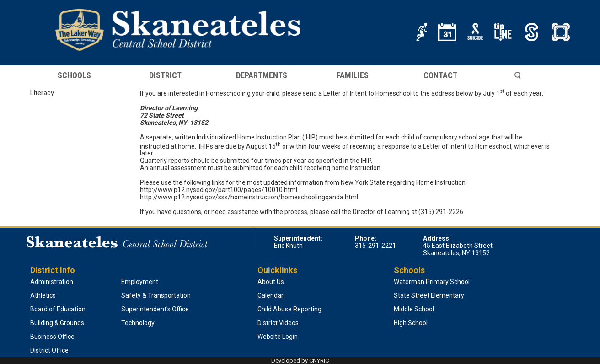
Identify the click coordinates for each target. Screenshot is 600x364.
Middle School (414, 309)
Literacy (42, 93)
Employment (140, 282)
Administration (52, 282)
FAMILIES (353, 75)
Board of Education (58, 309)
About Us (271, 282)
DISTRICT (165, 75)
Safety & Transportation (156, 295)
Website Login (278, 337)
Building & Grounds (57, 323)
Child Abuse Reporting (289, 309)
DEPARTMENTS (262, 75)
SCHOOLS (74, 75)
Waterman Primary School (432, 282)
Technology (138, 323)
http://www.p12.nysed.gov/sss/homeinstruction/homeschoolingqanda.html (249, 197)
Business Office (52, 337)
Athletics (43, 295)
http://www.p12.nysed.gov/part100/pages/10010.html (219, 190)
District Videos (278, 323)
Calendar (271, 295)
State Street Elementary (429, 295)
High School (411, 323)
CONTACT (440, 75)
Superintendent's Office (155, 309)
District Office (49, 350)
